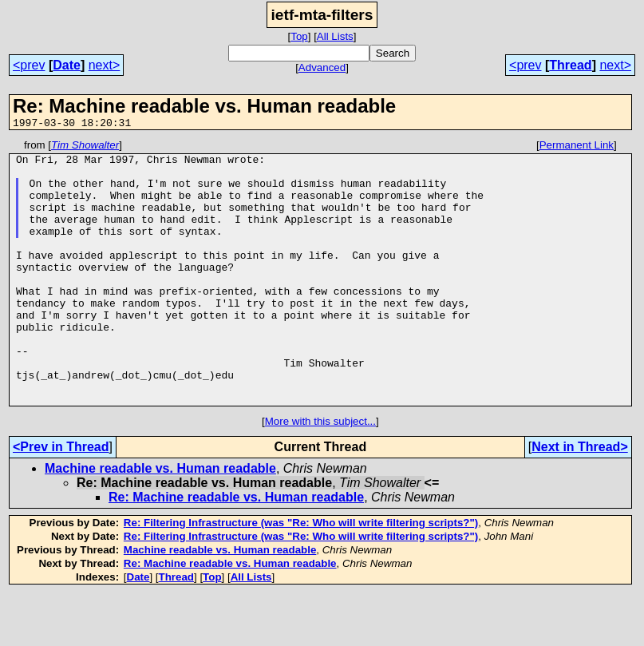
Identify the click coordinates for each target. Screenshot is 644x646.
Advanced (322, 67)
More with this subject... (320, 474)
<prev (29, 65)
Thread (570, 65)
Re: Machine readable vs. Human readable (236, 550)
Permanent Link (577, 147)
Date (67, 65)
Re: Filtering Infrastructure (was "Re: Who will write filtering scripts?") (301, 575)
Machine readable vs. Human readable (160, 521)
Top (299, 36)
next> (105, 65)
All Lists (335, 36)
